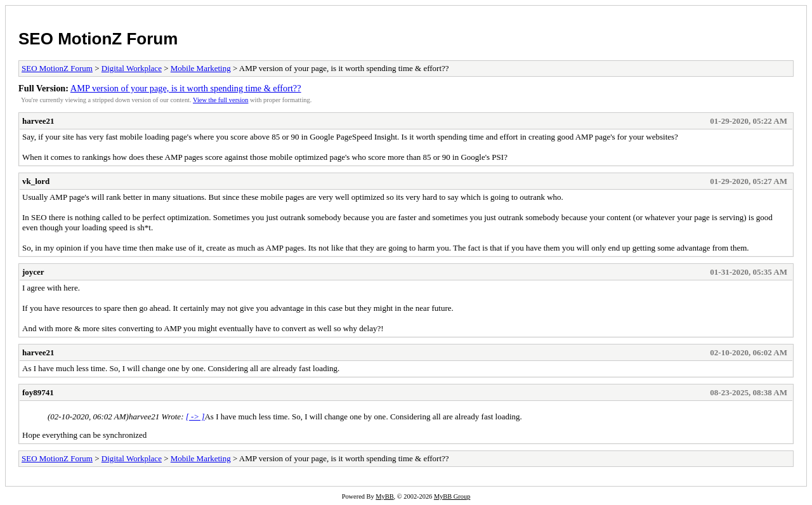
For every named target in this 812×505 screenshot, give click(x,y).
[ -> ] (195, 416)
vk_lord (36, 181)
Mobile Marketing (201, 68)
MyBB (384, 496)
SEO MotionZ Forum (98, 39)
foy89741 (38, 392)
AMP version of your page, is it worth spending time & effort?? (186, 88)
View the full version (220, 100)
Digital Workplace (132, 68)
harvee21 (38, 121)
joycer (33, 272)
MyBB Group (452, 496)
